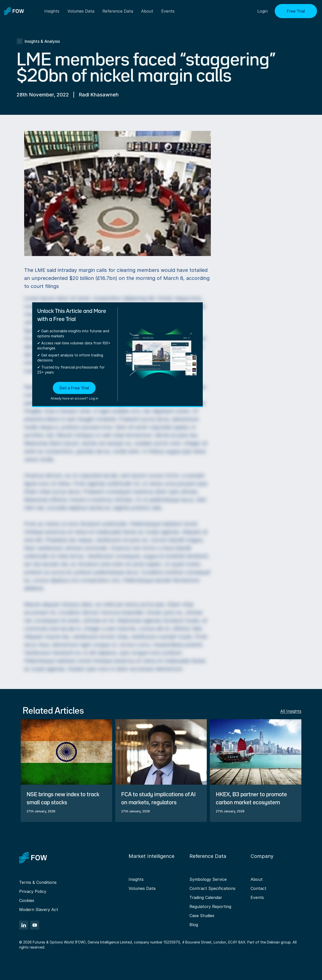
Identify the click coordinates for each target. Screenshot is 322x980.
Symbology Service (208, 879)
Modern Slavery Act (39, 910)
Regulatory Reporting (210, 906)
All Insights (291, 711)
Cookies (27, 900)
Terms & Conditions (38, 882)
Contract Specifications (212, 888)
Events (257, 897)
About (147, 11)
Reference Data (118, 11)
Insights (136, 879)
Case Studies (202, 916)
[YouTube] (35, 925)
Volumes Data (142, 888)
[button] (74, 391)
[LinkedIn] (24, 925)
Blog (194, 925)
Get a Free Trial (74, 388)
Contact (258, 888)
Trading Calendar (206, 897)
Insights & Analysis (38, 41)
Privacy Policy (33, 891)
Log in (94, 398)
